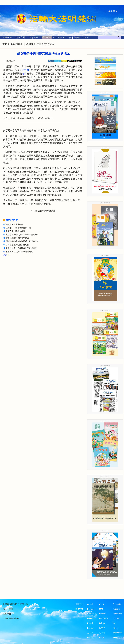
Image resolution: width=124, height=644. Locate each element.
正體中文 (79, 604)
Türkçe (115, 628)
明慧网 (25, 70)
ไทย (114, 623)
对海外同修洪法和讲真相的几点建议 (21, 248)
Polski (102, 638)
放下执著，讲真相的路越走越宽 (19, 252)
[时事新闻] (6, 38)
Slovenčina (117, 614)
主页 (5, 44)
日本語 (102, 628)
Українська (117, 633)
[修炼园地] (47, 38)
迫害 (24, 74)
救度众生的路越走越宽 (15, 231)
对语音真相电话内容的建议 (17, 238)
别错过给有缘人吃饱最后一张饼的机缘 (22, 241)
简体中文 (79, 609)
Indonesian (104, 618)
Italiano (102, 623)
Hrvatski (103, 614)
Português (117, 604)
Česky (90, 614)
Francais (91, 638)
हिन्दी (101, 609)
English (90, 623)
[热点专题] (20, 38)
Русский (116, 609)
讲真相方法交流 (45, 44)
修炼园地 (15, 44)
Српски (116, 618)
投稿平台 (7, 614)
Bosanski (91, 609)
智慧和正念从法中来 (14, 225)
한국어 (102, 633)
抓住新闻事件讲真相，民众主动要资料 (22, 235)
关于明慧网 (8, 609)
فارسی (90, 633)
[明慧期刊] (34, 38)
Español (91, 628)
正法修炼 (29, 44)
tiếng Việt (117, 638)
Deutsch (91, 618)
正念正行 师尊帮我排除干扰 (18, 228)
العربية (90, 604)
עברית (102, 604)
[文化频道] (60, 38)
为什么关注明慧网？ (12, 618)
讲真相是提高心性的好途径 (17, 245)
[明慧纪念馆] (75, 38)
